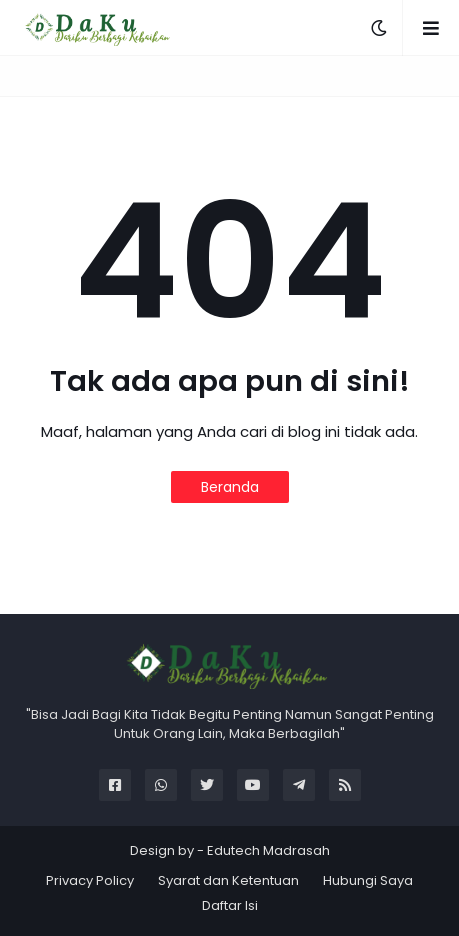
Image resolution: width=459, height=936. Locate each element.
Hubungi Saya (368, 880)
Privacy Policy (90, 880)
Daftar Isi (230, 905)
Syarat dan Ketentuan (228, 880)
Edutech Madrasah (268, 850)
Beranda (230, 487)
